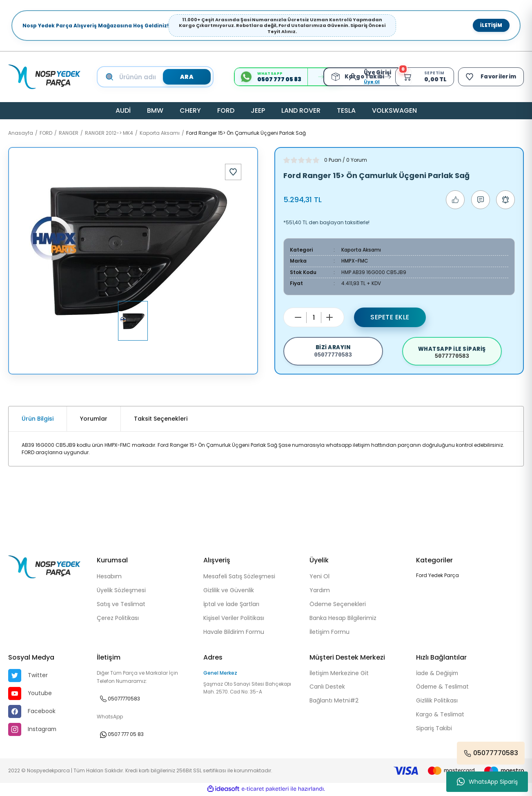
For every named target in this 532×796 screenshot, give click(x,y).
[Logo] (44, 77)
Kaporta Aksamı (361, 250)
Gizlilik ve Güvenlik (229, 591)
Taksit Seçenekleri (161, 419)
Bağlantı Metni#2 (334, 702)
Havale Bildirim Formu (234, 633)
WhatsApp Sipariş (487, 782)
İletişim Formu (329, 633)
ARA (186, 77)
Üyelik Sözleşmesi (121, 591)
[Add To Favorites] (233, 172)
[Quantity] (314, 317)
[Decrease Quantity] (298, 317)
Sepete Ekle (390, 317)
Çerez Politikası (118, 619)
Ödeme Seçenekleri (338, 605)
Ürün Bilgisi (38, 419)
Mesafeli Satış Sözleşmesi (239, 577)
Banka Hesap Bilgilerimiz (343, 619)
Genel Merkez (220, 674)
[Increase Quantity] (329, 317)
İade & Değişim (437, 674)
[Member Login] (353, 77)
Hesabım (109, 577)
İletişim (491, 25)
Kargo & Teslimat (441, 716)
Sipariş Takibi (434, 730)
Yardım (320, 591)
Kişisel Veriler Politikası (234, 619)
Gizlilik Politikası (437, 702)
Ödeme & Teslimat (443, 688)
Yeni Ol (319, 577)
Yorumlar (94, 419)
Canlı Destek (327, 688)
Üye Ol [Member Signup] (370, 82)
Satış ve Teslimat (121, 605)
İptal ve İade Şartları (231, 605)
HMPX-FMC (355, 261)
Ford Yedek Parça (437, 576)
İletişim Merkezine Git (339, 674)
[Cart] (423, 77)
